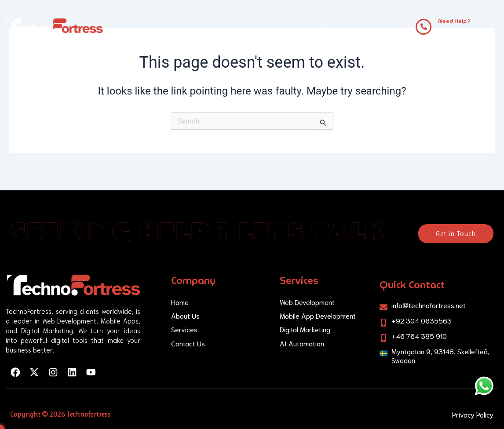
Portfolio (290, 30)
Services (242, 30)
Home (153, 30)
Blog (327, 30)
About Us (193, 30)
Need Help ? (454, 21)
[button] (242, 30)
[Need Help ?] (424, 27)
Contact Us (367, 30)
